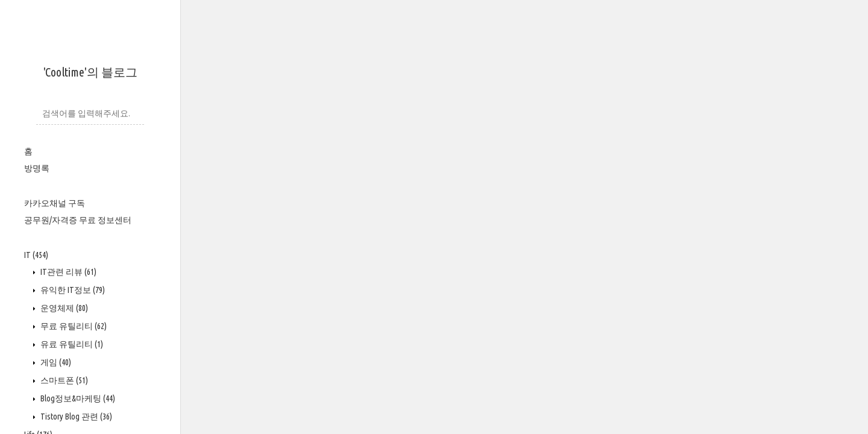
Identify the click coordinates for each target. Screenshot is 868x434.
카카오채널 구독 (55, 203)
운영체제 (63, 308)
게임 (55, 362)
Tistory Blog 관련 (75, 417)
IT (36, 255)
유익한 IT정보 (72, 290)
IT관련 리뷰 (68, 272)
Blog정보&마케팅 (77, 398)
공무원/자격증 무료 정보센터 (78, 220)
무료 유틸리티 (73, 326)
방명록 (37, 168)
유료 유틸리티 (71, 344)
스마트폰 (63, 380)
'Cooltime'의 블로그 (90, 72)
